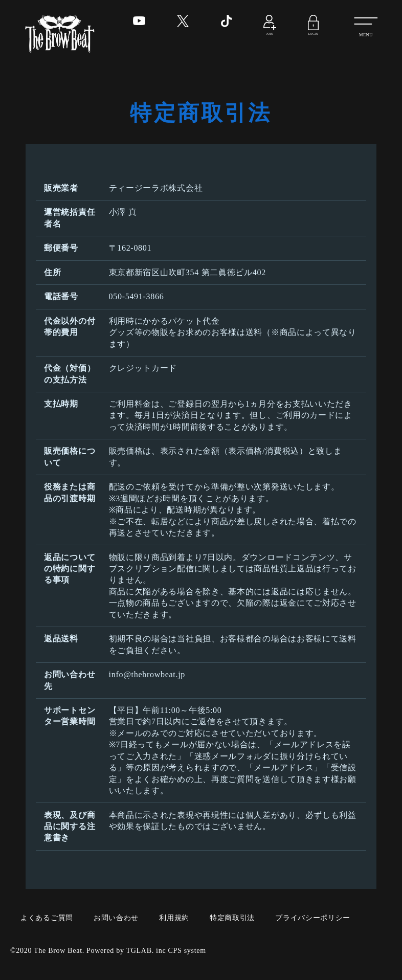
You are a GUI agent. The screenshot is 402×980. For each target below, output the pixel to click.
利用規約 (174, 918)
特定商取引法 (232, 918)
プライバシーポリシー (313, 918)
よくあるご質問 (47, 918)
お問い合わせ (116, 918)
